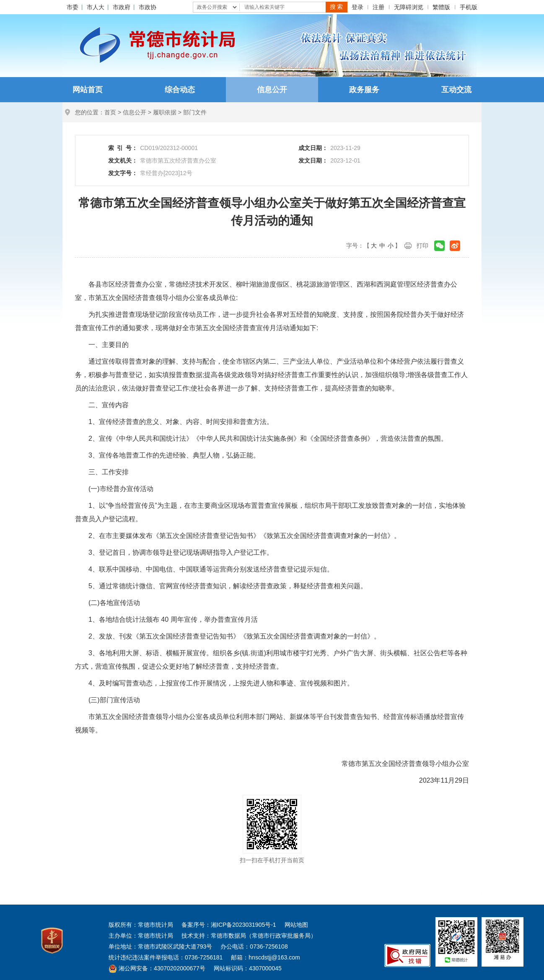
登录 (357, 7)
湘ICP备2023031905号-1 (244, 925)
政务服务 (364, 90)
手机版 (469, 7)
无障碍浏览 (409, 7)
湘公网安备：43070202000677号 (157, 968)
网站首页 (88, 90)
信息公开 (272, 90)
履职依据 (165, 112)
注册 (378, 7)
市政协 (148, 7)
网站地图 (296, 925)
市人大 (96, 7)
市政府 (122, 7)
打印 (422, 246)
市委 (73, 7)
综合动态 (180, 90)
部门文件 (195, 112)
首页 (110, 112)
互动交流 (456, 90)
